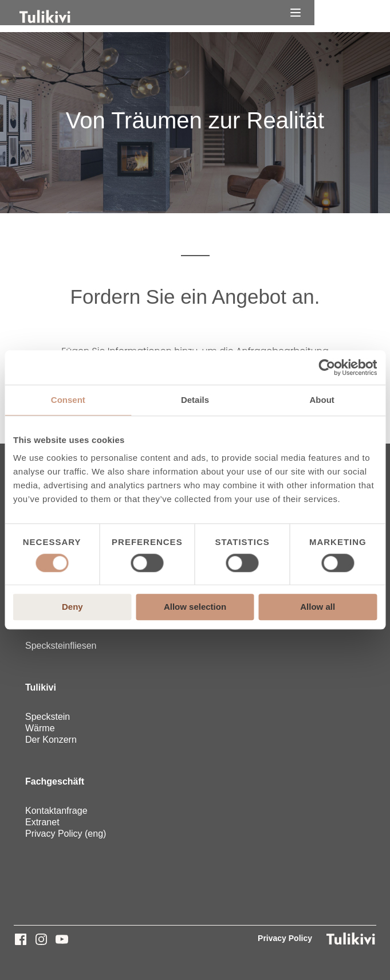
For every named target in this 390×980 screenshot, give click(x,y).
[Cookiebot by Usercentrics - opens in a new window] (327, 367)
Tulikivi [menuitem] (41, 687)
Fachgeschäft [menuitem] (55, 781)
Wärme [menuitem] (40, 728)
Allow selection (195, 607)
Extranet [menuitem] (42, 822)
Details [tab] (195, 400)
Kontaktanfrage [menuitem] (56, 811)
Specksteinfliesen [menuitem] (61, 646)
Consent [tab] (68, 400)
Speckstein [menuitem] (48, 717)
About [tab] (322, 400)
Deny (72, 607)
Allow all (318, 607)
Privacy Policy (285, 938)
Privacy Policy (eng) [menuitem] (66, 834)
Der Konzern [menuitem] (51, 740)
